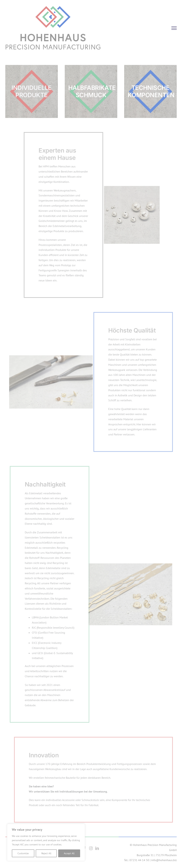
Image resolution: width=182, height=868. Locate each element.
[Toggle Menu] (174, 28)
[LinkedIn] (97, 848)
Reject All (46, 853)
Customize (23, 853)
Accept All (69, 853)
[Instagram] (91, 848)
